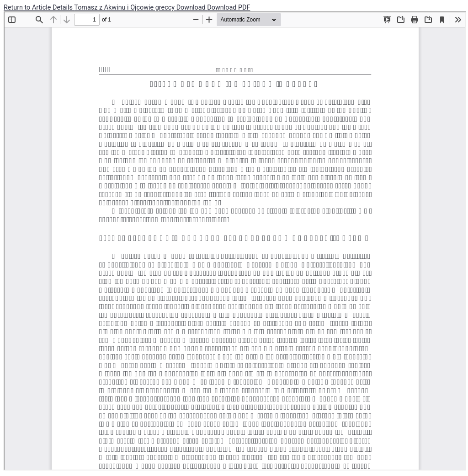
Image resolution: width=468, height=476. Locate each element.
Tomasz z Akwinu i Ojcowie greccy (125, 8)
